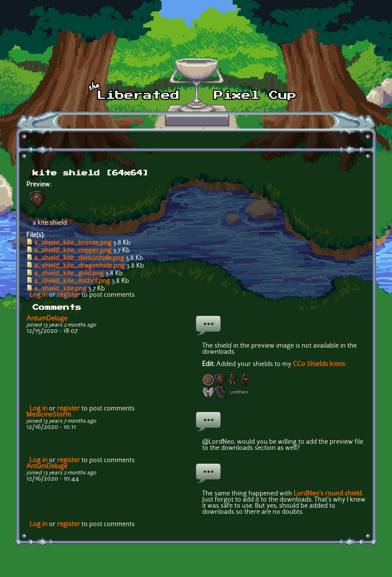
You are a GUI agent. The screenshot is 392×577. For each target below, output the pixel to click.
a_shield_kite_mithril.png (72, 281)
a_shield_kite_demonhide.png (79, 258)
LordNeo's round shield (328, 494)
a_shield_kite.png (60, 289)
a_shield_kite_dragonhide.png (79, 266)
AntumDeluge (47, 319)
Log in (38, 295)
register (69, 295)
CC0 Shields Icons (319, 365)
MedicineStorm (49, 415)
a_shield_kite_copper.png (73, 251)
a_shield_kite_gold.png (69, 274)
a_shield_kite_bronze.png (73, 243)
